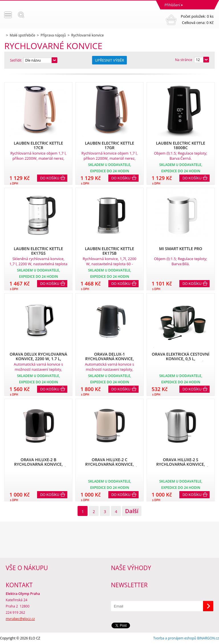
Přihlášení (172, 5)
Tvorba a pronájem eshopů (175, 638)
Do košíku (50, 178)
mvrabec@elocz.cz (20, 619)
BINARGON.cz (208, 638)
